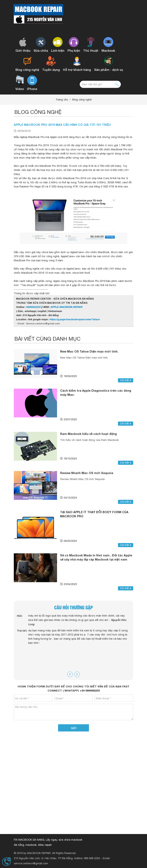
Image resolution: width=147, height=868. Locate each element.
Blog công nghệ (82, 100)
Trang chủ (62, 100)
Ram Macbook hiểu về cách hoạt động (88, 434)
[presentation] (70, 674)
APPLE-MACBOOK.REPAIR (66, 307)
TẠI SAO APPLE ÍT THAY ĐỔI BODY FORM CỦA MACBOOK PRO (94, 514)
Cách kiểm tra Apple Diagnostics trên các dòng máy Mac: (96, 393)
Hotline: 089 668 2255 (87, 858)
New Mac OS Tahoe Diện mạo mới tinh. (89, 351)
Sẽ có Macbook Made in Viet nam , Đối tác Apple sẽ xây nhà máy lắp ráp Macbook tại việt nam (96, 557)
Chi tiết (126, 380)
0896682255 (33, 307)
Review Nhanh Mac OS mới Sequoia (87, 473)
